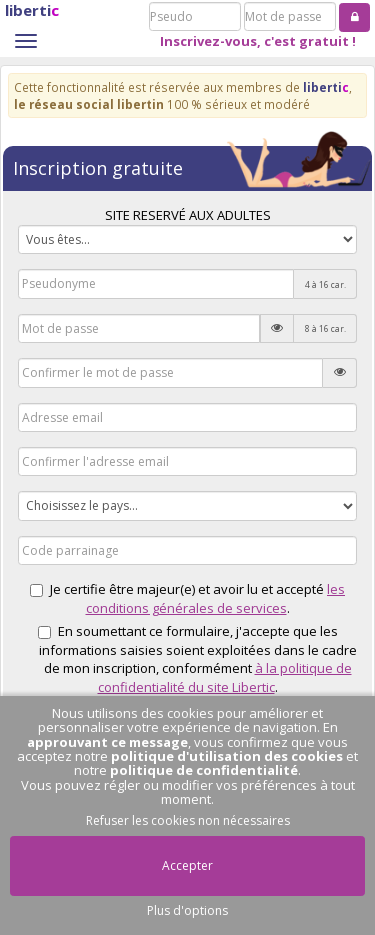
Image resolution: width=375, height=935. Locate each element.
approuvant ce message (107, 742)
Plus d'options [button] (187, 910)
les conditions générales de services (216, 598)
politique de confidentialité (204, 770)
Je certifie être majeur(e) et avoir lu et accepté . (187, 598)
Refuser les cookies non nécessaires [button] (188, 820)
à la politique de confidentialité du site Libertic (225, 677)
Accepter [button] (187, 865)
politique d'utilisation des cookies (227, 756)
